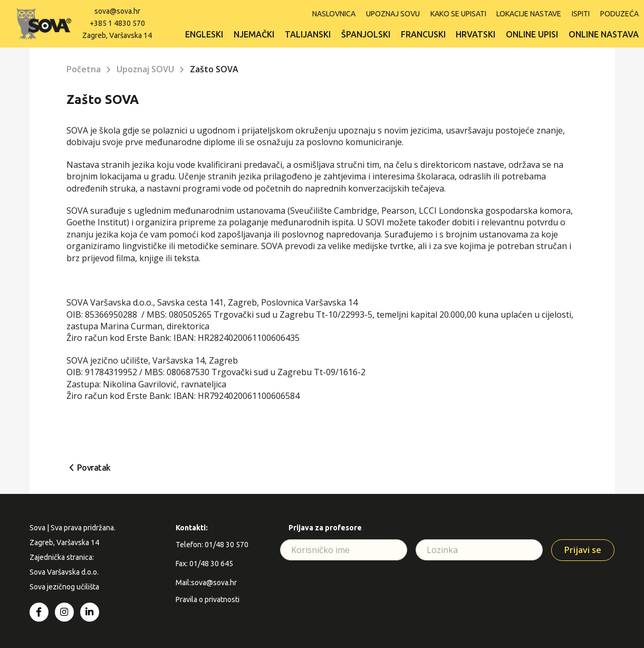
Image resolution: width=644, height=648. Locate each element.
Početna (84, 69)
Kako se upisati (458, 13)
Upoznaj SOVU (392, 13)
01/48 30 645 (211, 564)
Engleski (204, 34)
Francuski (423, 34)
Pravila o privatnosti (208, 599)
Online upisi (532, 34)
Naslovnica (333, 13)
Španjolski (365, 34)
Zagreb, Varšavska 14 (117, 34)
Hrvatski (475, 34)
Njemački (253, 34)
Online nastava (604, 34)
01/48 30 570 (227, 545)
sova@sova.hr (117, 11)
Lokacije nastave (529, 13)
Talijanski (307, 34)
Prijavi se (583, 550)
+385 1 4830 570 (117, 23)
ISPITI (581, 13)
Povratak (94, 468)
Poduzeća (619, 13)
